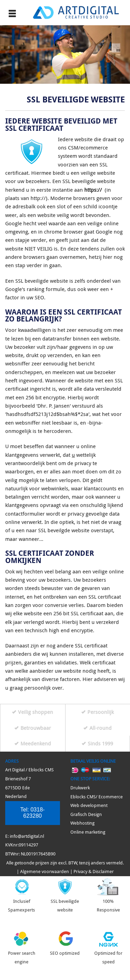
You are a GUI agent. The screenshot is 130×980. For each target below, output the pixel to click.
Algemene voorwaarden (45, 872)
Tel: (33, 813)
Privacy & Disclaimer (94, 872)
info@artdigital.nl (27, 836)
